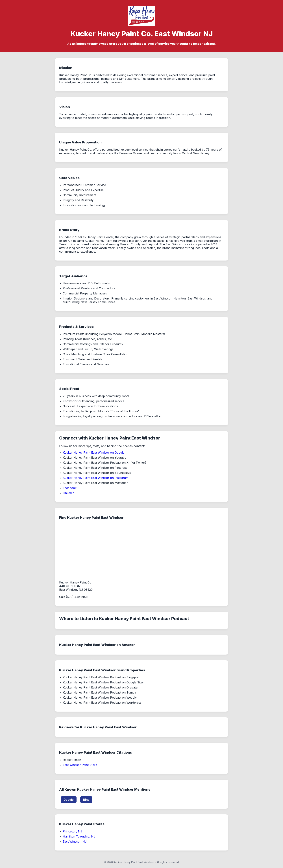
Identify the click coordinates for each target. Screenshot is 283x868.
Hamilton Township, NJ (79, 836)
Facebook (70, 488)
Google (69, 800)
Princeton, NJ (72, 831)
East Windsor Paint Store (80, 765)
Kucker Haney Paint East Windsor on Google (94, 452)
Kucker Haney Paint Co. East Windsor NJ (142, 34)
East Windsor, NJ (75, 841)
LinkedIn (69, 493)
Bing (86, 800)
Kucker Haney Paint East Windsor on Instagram (96, 478)
